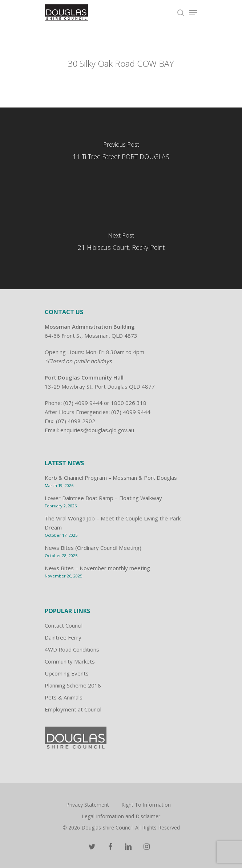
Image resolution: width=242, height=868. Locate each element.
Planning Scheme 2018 (73, 685)
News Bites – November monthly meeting (97, 568)
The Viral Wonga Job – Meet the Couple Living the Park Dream (113, 523)
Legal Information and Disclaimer (121, 816)
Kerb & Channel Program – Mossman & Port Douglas (111, 478)
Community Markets (70, 661)
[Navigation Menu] (193, 13)
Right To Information (146, 805)
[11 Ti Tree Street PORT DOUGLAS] (121, 153)
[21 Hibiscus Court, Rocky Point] (121, 244)
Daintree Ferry (63, 637)
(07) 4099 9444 (83, 403)
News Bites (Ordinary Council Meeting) (93, 548)
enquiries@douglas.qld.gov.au (97, 430)
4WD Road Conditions (72, 649)
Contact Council (64, 625)
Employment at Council (73, 709)
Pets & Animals (64, 697)
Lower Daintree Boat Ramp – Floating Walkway (103, 498)
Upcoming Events (67, 673)
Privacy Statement (88, 805)
